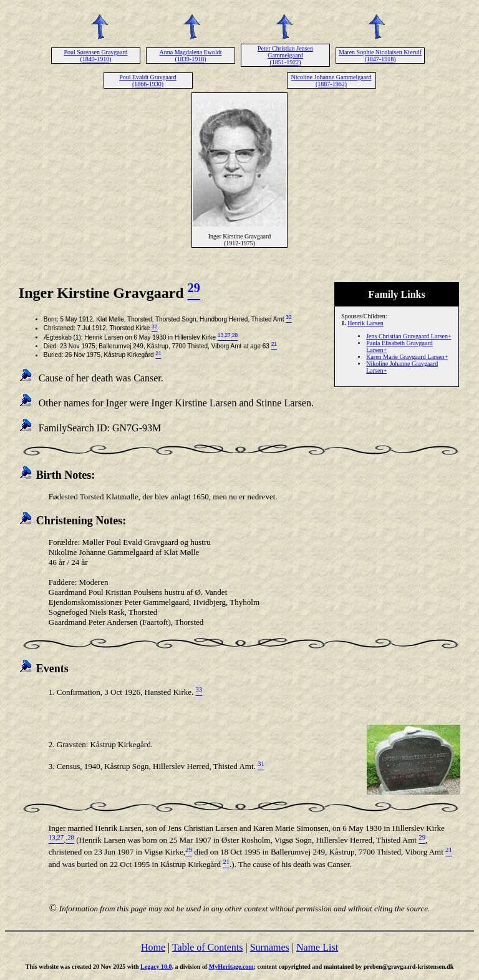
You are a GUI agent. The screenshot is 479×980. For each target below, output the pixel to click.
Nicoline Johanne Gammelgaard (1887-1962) (331, 81)
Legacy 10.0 (156, 967)
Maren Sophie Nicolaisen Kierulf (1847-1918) (380, 56)
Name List (317, 947)
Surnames (270, 947)
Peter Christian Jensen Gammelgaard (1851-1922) (285, 55)
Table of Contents (208, 947)
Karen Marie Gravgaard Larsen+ (407, 357)
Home (153, 947)
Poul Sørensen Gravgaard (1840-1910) (95, 56)
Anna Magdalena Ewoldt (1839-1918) (191, 56)
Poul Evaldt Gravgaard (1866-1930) (148, 81)
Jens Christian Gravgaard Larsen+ (409, 336)
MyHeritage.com (231, 967)
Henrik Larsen (365, 323)
